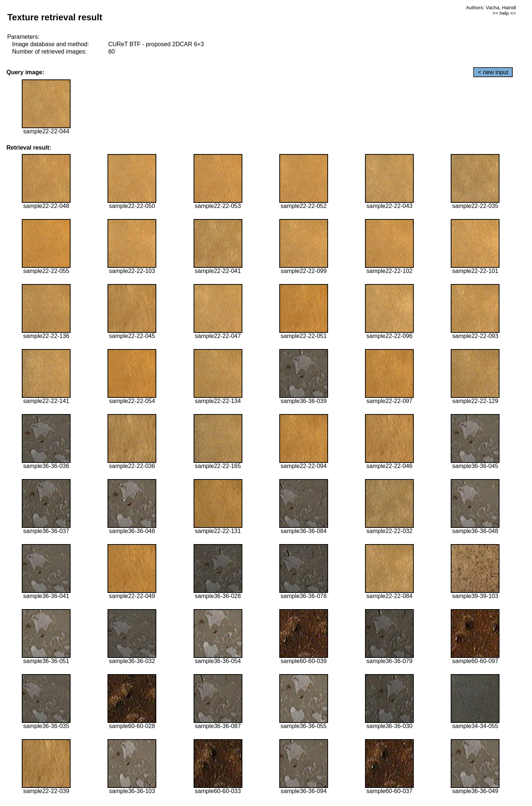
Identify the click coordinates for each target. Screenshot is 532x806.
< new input (493, 72)
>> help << (504, 13)
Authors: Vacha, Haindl (491, 8)
